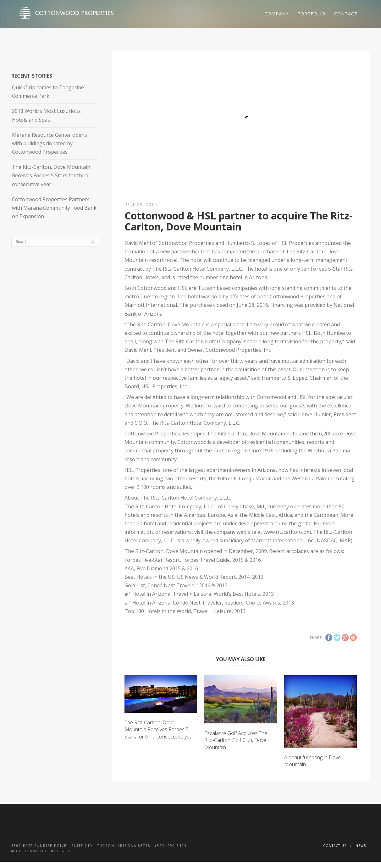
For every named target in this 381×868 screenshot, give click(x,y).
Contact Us (335, 846)
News (361, 846)
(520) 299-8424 (171, 846)
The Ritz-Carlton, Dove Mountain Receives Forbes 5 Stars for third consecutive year (159, 730)
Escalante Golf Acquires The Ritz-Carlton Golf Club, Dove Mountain (236, 740)
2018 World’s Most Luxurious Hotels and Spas (46, 115)
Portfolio (311, 14)
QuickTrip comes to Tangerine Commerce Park (48, 92)
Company (276, 14)
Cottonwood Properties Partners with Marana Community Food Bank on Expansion (54, 208)
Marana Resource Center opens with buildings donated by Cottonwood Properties (50, 143)
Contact (346, 14)
